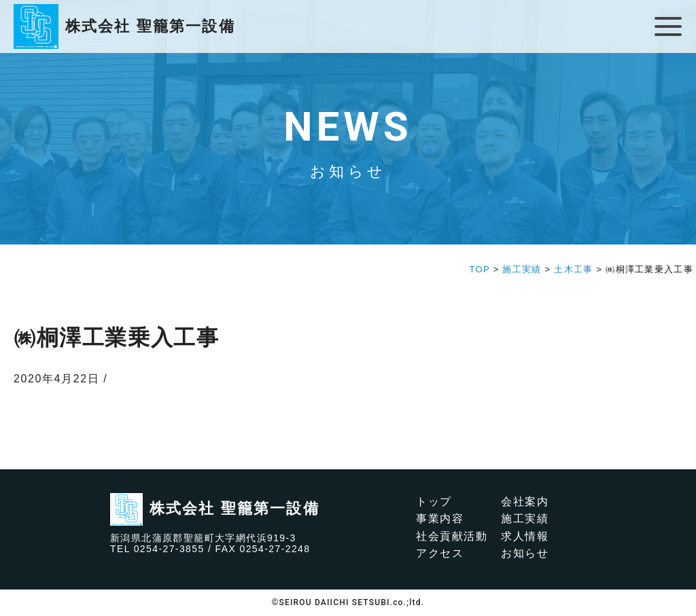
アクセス (440, 553)
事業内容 (440, 519)
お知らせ (525, 553)
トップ (434, 502)
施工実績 (525, 519)
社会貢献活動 (452, 536)
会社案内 (525, 502)
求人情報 (525, 536)
